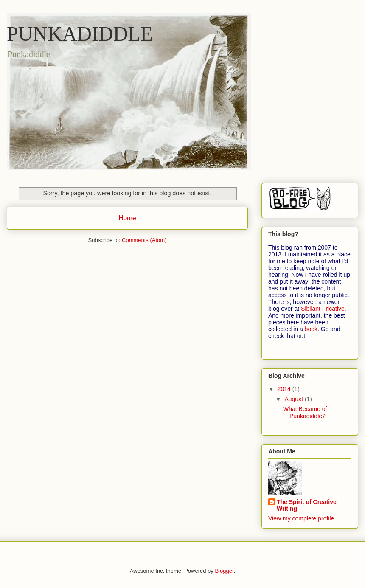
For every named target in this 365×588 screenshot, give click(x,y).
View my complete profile (301, 518)
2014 (285, 389)
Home (127, 218)
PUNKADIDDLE (80, 34)
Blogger (224, 571)
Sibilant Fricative (323, 309)
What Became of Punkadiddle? (305, 412)
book (311, 329)
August (294, 399)
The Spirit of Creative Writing (307, 505)
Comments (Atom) (144, 240)
